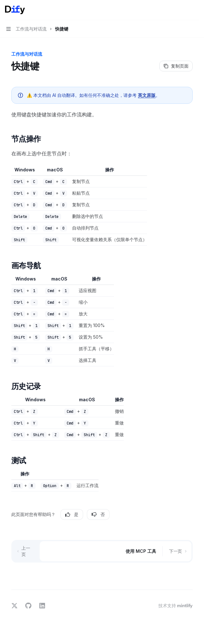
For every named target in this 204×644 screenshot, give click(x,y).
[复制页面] (176, 66)
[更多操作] (196, 10)
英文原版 (147, 95)
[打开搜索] (184, 10)
